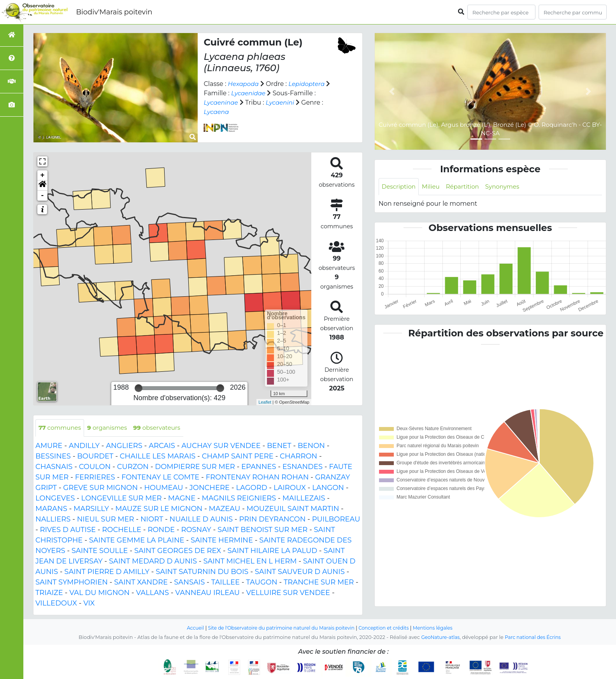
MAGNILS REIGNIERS (239, 499)
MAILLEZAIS (304, 499)
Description (400, 187)
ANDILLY (84, 446)
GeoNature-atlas (439, 638)
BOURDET (95, 457)
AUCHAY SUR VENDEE (221, 446)
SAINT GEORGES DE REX (178, 551)
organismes (111, 428)
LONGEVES (55, 499)
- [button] (43, 196)
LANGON (328, 488)
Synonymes (509, 187)
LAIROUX (290, 488)
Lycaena (217, 112)
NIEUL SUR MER (106, 520)
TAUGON (261, 583)
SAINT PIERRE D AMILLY (107, 572)
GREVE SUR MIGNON (100, 488)
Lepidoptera (310, 84)
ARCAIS (162, 446)
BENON (311, 446)
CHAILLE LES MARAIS (158, 457)
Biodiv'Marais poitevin (114, 12)
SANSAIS (189, 583)
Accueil (188, 628)
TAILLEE (226, 583)
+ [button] (43, 175)
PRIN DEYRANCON (272, 520)
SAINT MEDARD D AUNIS (153, 562)
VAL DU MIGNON (99, 593)
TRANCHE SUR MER (319, 583)
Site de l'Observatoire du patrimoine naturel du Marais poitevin (279, 628)
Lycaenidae (249, 93)
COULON (95, 467)
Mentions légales (439, 628)
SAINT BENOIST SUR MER (262, 530)
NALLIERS (53, 520)
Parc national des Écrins (534, 638)
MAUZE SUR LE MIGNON (159, 509)
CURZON (133, 467)
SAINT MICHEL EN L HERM (250, 562)
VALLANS (152, 593)
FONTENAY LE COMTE (160, 478)
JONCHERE (210, 488)
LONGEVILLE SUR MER (122, 499)
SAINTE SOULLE (100, 551)
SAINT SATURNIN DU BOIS (202, 572)
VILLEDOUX (56, 604)
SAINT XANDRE (141, 583)
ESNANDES (303, 467)
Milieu (434, 187)
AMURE (49, 446)
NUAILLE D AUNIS (201, 520)
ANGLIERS (124, 446)
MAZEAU (224, 509)
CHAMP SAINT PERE (238, 457)
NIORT (152, 520)
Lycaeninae (222, 102)
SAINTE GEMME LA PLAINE (137, 541)
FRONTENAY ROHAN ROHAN (257, 478)
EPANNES (259, 467)
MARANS (51, 509)
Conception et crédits (387, 628)
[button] (42, 185)
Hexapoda (244, 84)
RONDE (161, 530)
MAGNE (182, 499)
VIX (89, 604)
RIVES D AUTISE (68, 530)
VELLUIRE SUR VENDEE (288, 593)
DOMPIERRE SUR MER (195, 467)
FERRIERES (95, 478)
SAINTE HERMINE (222, 541)
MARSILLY (91, 509)
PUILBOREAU (336, 520)
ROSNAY (196, 530)
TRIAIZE (49, 593)
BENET (279, 446)
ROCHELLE (122, 530)
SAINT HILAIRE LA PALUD (272, 551)
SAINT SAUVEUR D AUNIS (300, 572)
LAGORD (251, 488)
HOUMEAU (163, 488)
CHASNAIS (54, 467)
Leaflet (265, 402)
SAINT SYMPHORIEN (72, 583)
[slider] (139, 388)
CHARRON (298, 457)
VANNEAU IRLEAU (207, 593)
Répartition (467, 187)
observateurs (164, 428)
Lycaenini (283, 102)
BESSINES (53, 457)
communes (61, 428)
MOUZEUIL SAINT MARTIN (293, 509)
